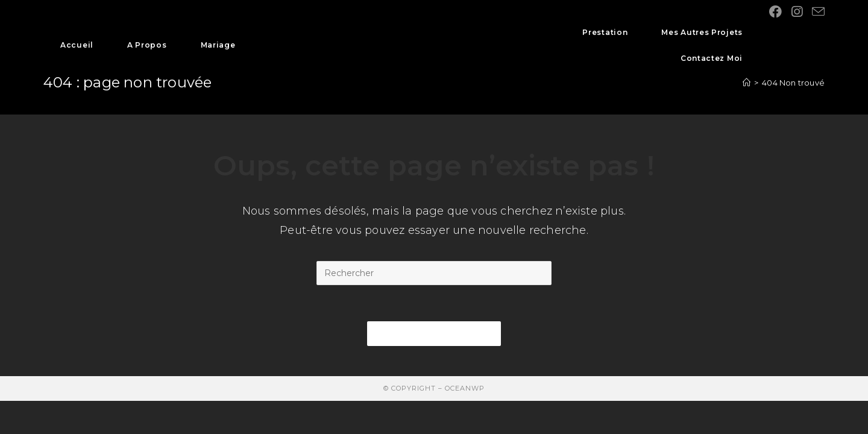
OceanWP (465, 388)
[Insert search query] (434, 273)
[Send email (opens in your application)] (818, 12)
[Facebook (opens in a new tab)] (775, 12)
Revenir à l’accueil (434, 333)
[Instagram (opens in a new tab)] (797, 12)
